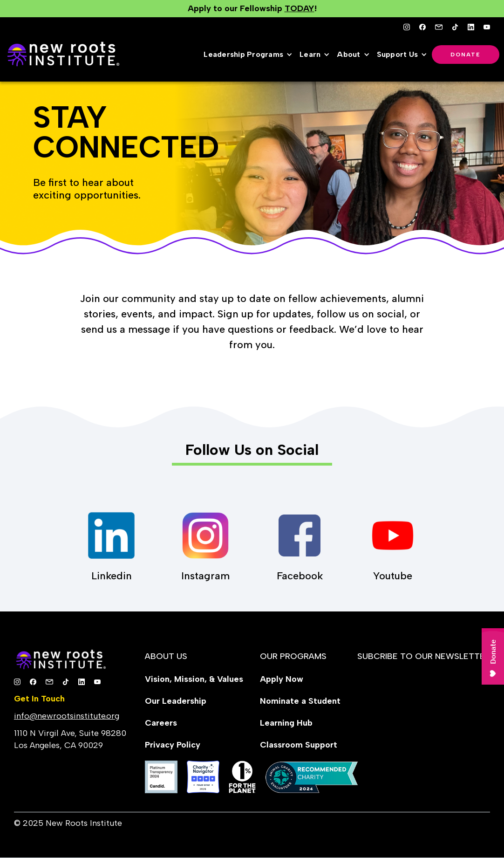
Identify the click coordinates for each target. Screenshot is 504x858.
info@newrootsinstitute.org (67, 716)
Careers (161, 723)
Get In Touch (39, 699)
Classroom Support (299, 745)
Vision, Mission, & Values (194, 679)
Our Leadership (176, 701)
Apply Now (282, 679)
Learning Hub (286, 723)
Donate (466, 55)
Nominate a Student (300, 701)
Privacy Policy (173, 745)
